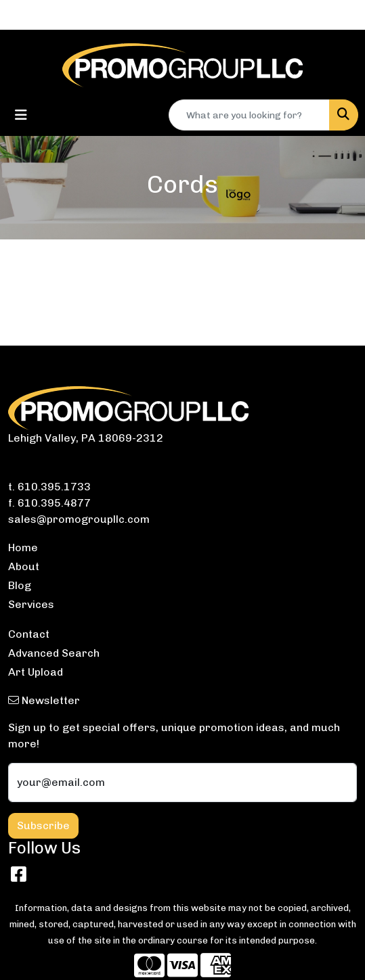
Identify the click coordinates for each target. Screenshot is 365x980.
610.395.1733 (54, 487)
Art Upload (36, 672)
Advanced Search (54, 653)
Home (23, 547)
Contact (29, 634)
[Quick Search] (249, 115)
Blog (20, 585)
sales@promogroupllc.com (79, 519)
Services (31, 604)
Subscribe (43, 825)
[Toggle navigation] (21, 115)
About (24, 566)
